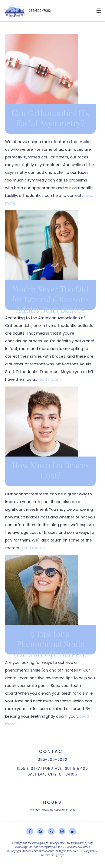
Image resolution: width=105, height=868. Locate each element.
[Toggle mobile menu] (99, 11)
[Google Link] (40, 831)
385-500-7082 (40, 11)
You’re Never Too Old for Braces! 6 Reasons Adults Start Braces (50, 300)
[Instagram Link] (62, 831)
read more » (49, 379)
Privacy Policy (89, 851)
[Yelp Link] (51, 831)
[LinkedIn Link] (73, 831)
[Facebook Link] (30, 831)
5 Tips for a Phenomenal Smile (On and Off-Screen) (50, 645)
